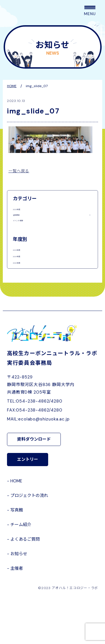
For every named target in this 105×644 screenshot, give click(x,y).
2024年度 (22, 289)
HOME (16, 528)
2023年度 (22, 303)
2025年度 (22, 211)
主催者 (17, 615)
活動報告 (21, 224)
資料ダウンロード (34, 486)
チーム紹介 (21, 571)
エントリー (28, 506)
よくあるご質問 (25, 586)
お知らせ (19, 601)
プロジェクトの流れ (29, 542)
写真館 (17, 557)
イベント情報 (25, 237)
